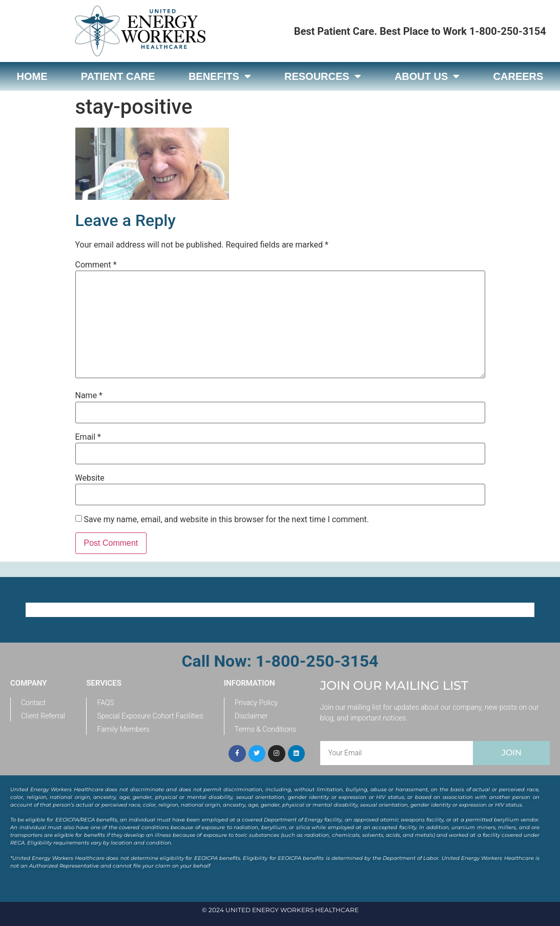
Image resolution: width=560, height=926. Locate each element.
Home (32, 76)
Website (90, 478)
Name (89, 396)
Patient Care (118, 76)
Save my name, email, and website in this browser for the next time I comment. (226, 520)
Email (88, 437)
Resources (323, 76)
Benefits (220, 76)
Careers (518, 76)
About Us (427, 76)
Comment (96, 265)
